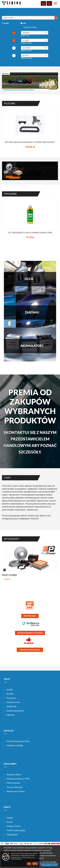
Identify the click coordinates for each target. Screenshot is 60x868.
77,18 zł (30, 237)
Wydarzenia (11, 706)
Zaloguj (10, 818)
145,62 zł (30, 147)
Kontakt (10, 690)
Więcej (7, 579)
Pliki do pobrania (13, 783)
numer (7, 23)
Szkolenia (11, 715)
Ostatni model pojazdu (16, 830)
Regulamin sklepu (14, 775)
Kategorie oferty (13, 702)
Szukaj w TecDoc (14, 826)
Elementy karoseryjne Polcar (18, 741)
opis (24, 23)
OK (29, 864)
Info (35, 864)
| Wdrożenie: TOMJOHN (41, 862)
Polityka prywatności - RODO (18, 779)
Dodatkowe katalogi (15, 745)
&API (54, 862)
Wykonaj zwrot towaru (16, 791)
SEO (51, 862)
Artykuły (10, 694)
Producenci (11, 698)
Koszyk (10, 822)
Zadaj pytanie (12, 835)
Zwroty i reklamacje (15, 787)
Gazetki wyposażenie (15, 711)
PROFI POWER (9, 575)
